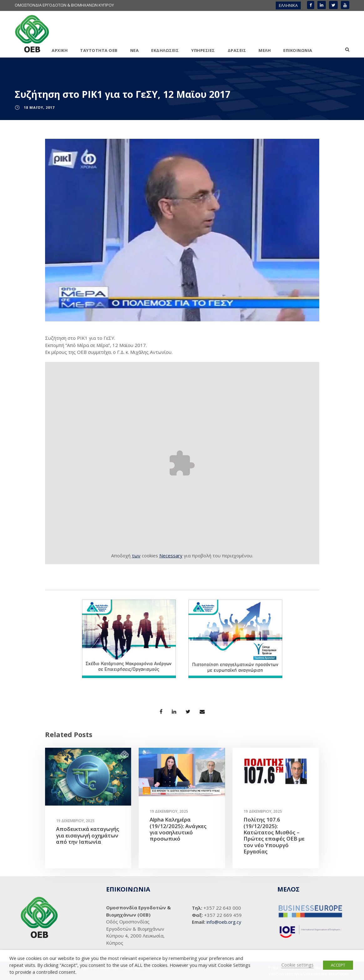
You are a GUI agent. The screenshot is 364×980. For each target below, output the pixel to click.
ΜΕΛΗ (265, 50)
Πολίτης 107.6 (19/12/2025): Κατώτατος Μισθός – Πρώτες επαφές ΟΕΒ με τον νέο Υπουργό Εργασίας (274, 835)
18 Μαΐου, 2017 (39, 107)
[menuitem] (288, 5)
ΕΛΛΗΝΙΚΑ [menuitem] (288, 5)
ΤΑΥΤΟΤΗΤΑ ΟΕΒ (99, 50)
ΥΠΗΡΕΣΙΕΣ (203, 50)
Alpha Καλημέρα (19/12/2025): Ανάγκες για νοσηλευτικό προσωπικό (178, 829)
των (136, 555)
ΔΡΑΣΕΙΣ (237, 50)
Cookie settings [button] (297, 965)
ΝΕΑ (135, 50)
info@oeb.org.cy (224, 922)
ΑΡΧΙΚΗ (60, 50)
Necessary (171, 555)
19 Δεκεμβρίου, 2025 (75, 821)
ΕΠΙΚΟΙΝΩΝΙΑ (298, 50)
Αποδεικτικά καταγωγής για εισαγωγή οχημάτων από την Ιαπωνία (88, 835)
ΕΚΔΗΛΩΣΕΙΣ (165, 50)
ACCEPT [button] (338, 965)
